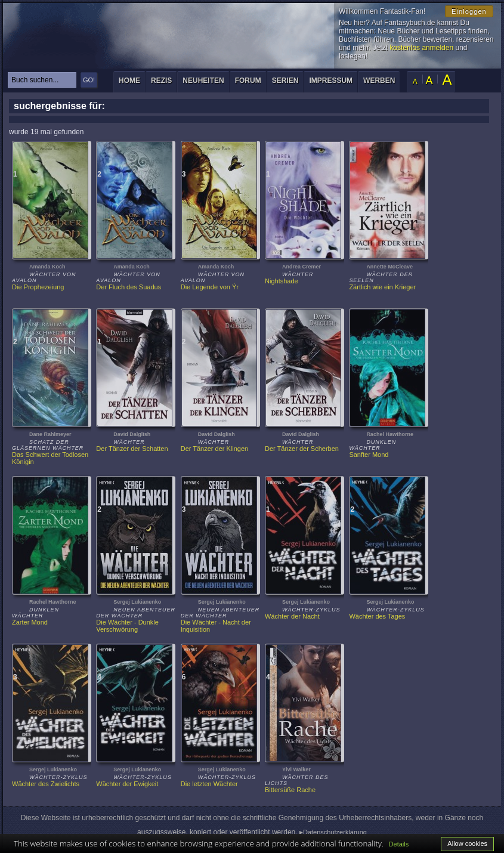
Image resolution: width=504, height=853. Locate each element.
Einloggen (469, 11)
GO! (89, 80)
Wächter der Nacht (292, 616)
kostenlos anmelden (421, 48)
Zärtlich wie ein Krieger (382, 287)
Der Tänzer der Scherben (302, 449)
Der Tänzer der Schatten (132, 449)
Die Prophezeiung (38, 287)
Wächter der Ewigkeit (127, 784)
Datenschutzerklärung (335, 832)
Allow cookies (467, 843)
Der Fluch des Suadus (129, 287)
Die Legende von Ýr (210, 287)
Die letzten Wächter (209, 784)
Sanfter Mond (369, 455)
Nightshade (282, 281)
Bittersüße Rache (290, 790)
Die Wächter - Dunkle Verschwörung (128, 626)
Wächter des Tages (377, 616)
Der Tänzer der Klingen (215, 449)
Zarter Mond (30, 622)
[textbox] (42, 80)
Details (399, 844)
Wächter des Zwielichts (46, 784)
